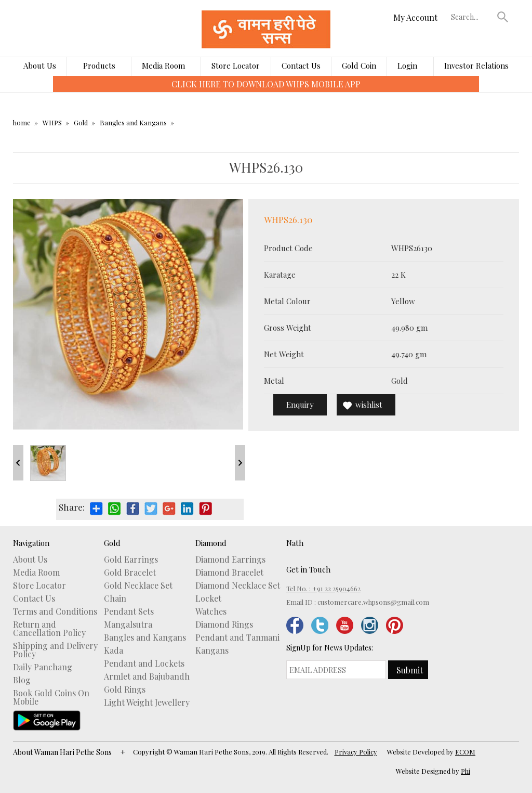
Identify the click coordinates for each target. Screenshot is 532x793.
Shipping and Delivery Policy (55, 650)
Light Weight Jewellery (147, 703)
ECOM (465, 752)
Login (407, 66)
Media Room (163, 66)
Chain (115, 599)
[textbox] (472, 17)
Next (240, 463)
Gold (81, 122)
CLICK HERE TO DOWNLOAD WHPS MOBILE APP (266, 84)
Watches (211, 612)
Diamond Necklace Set (238, 586)
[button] (503, 17)
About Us (40, 66)
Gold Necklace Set (138, 586)
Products (99, 66)
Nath (295, 543)
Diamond (211, 543)
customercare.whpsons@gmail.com (373, 602)
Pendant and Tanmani (237, 638)
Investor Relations (476, 66)
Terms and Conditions (55, 612)
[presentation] (45, 92)
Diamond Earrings (230, 560)
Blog (22, 680)
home (22, 122)
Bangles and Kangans (133, 122)
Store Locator (236, 66)
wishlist (369, 405)
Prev (18, 463)
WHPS (52, 122)
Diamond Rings (224, 625)
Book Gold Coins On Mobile (51, 697)
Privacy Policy (356, 752)
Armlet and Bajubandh (147, 677)
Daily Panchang (43, 667)
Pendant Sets (129, 612)
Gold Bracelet (130, 573)
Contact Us (301, 66)
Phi (465, 771)
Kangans (212, 651)
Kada (114, 651)
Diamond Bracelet (229, 573)
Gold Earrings (131, 560)
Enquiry (300, 405)
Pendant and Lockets (144, 664)
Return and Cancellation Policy (49, 629)
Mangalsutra (128, 625)
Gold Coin (359, 66)
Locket (208, 599)
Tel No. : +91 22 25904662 (323, 588)
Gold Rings (125, 690)
